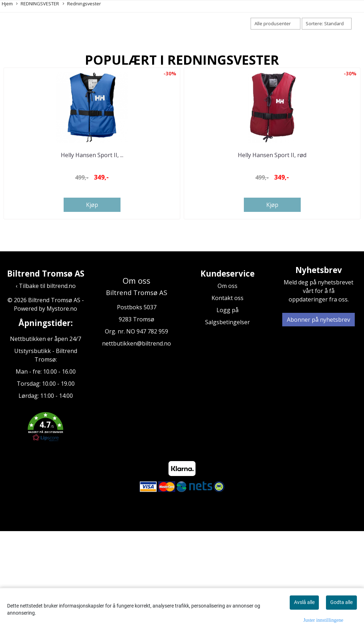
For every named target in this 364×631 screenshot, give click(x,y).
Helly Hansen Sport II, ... (92, 254)
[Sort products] (327, 24)
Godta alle (341, 602)
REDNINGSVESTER (38, 4)
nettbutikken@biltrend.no (136, 443)
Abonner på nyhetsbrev (318, 419)
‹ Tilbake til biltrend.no (46, 385)
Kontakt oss (227, 397)
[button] (45, 527)
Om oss (227, 385)
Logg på (227, 410)
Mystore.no (62, 408)
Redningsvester (82, 4)
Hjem (7, 4)
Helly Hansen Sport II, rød (272, 254)
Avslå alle (304, 602)
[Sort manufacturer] (275, 24)
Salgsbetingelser (227, 422)
